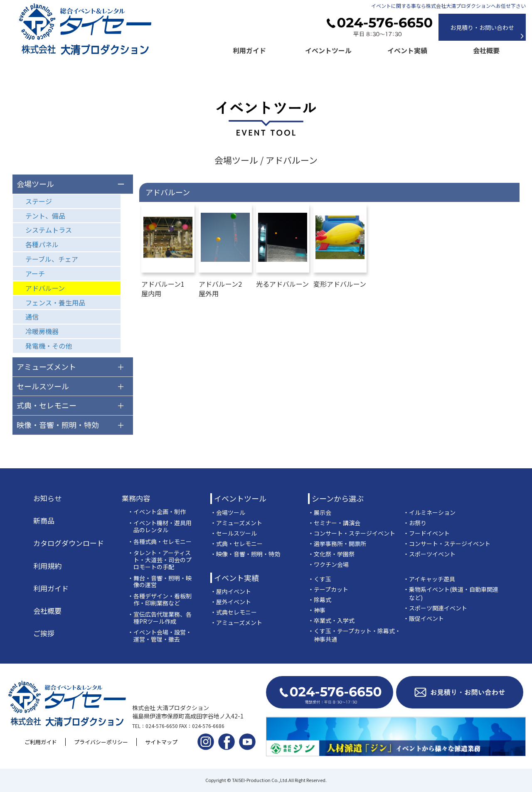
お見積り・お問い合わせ (482, 27)
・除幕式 (320, 600)
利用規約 (47, 566)
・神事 (317, 610)
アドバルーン (45, 288)
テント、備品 (45, 216)
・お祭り (415, 523)
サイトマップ (161, 742)
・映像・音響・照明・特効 (245, 554)
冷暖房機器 (42, 331)
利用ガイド (249, 50)
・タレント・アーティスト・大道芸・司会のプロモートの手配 (160, 560)
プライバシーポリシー (101, 742)
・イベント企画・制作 (157, 512)
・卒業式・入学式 (331, 620)
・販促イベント (424, 618)
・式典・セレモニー (236, 544)
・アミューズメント (236, 523)
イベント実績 (407, 50)
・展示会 (320, 512)
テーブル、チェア (52, 259)
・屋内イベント (231, 591)
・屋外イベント (231, 602)
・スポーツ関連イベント (435, 608)
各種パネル (42, 244)
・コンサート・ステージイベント (352, 533)
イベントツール (328, 50)
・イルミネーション (429, 512)
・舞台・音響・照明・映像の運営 (160, 582)
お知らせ (47, 498)
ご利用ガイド (41, 742)
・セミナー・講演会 (334, 523)
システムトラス (49, 230)
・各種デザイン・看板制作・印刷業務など (160, 600)
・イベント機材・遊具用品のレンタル (160, 526)
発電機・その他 (49, 346)
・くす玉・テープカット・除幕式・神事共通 (354, 635)
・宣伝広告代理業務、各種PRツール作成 (160, 618)
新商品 (44, 521)
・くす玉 (320, 579)
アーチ (35, 273)
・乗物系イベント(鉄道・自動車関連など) (451, 593)
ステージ (39, 201)
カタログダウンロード (69, 543)
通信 (32, 317)
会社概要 (486, 50)
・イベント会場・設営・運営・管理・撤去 (160, 636)
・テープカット (328, 589)
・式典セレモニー (234, 612)
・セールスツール (234, 533)
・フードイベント (426, 533)
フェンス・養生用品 (55, 303)
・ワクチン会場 (328, 564)
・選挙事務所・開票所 (337, 544)
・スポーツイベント (429, 554)
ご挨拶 (44, 633)
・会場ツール (228, 512)
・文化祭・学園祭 (331, 554)
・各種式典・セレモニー (160, 542)
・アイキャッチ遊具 (429, 579)
